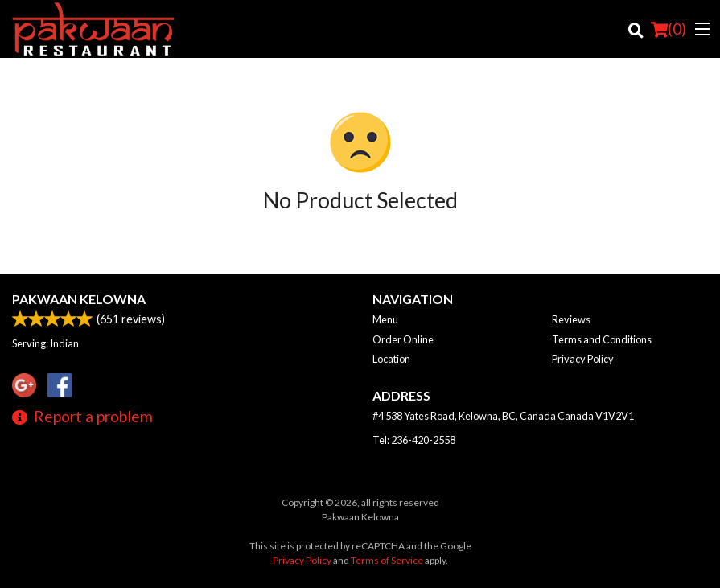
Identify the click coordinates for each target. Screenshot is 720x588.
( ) (669, 29)
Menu (385, 319)
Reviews (571, 319)
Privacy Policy (583, 359)
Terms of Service (387, 560)
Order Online (403, 339)
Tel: (414, 440)
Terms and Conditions (602, 339)
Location (391, 359)
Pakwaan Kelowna (79, 299)
